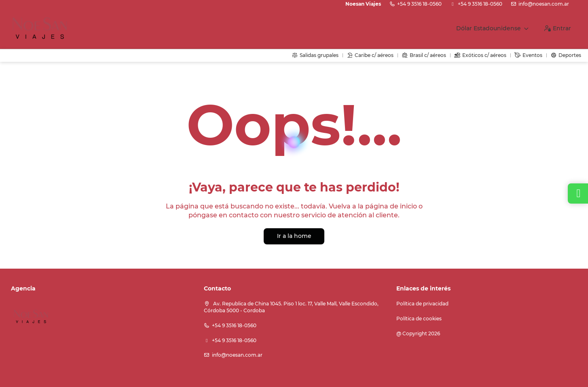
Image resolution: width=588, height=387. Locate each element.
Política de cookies (419, 319)
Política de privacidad (422, 304)
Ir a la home (294, 236)
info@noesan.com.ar (544, 4)
